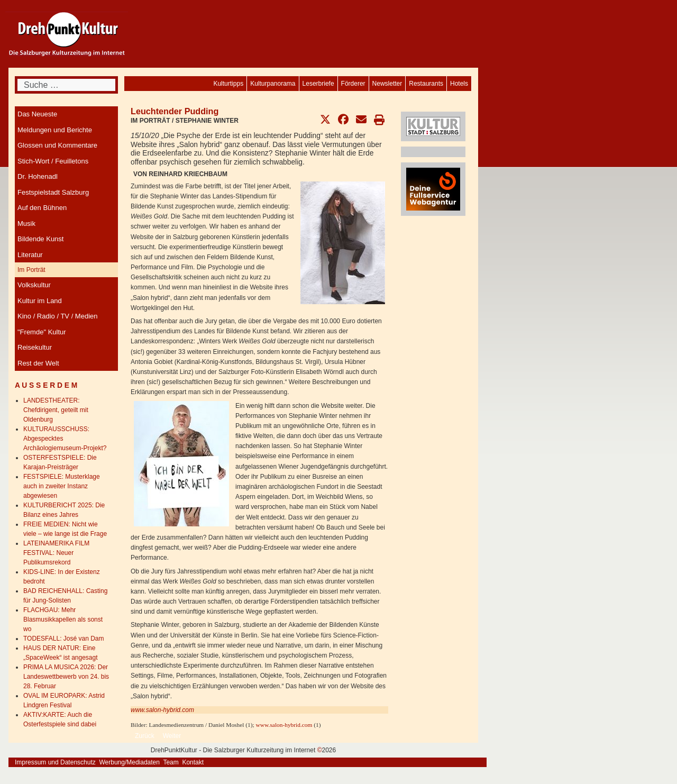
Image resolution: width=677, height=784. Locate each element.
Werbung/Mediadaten (129, 762)
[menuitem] (459, 84)
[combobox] (66, 85)
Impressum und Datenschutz (55, 762)
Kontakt (193, 762)
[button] (325, 120)
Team (171, 762)
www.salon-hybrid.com (162, 710)
